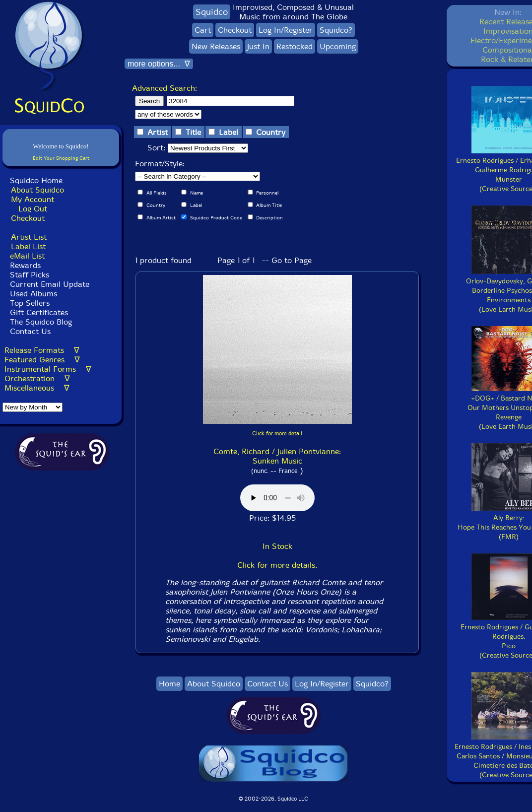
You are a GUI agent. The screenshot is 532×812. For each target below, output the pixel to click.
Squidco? (336, 30)
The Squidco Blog (41, 322)
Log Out (33, 209)
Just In (258, 46)
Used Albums (33, 294)
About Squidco (37, 190)
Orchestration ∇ (37, 378)
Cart (203, 30)
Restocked (295, 46)
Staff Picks (30, 275)
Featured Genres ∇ (42, 360)
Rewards (25, 265)
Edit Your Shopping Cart (61, 158)
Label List (28, 246)
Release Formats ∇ (42, 350)
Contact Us (29, 331)
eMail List (27, 256)
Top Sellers (30, 303)
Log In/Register (286, 30)
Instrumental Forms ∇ (48, 369)
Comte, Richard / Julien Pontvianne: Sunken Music (277, 456)
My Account (33, 199)
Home (169, 684)
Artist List (29, 237)
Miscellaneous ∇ (37, 388)
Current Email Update (48, 284)
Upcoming (338, 46)
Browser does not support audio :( (277, 498)
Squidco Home (36, 180)
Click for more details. (277, 565)
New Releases (216, 46)
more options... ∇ (159, 64)
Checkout (28, 218)
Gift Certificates (39, 312)
